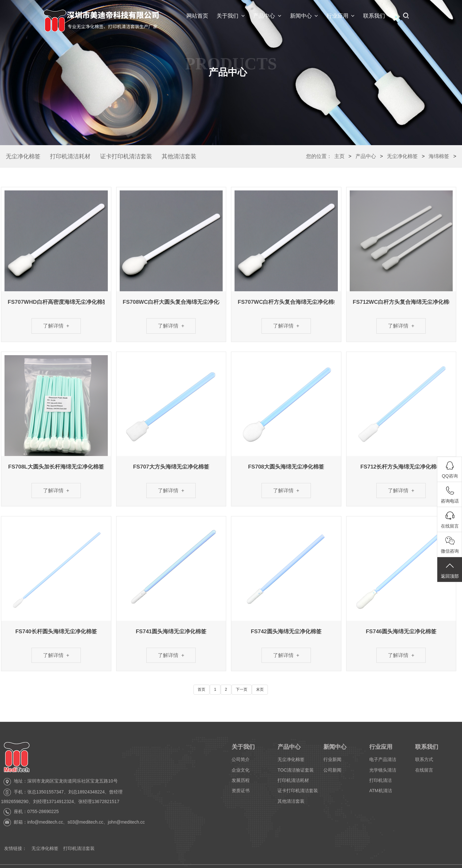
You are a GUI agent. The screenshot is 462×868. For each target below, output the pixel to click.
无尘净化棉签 (23, 156)
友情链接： (15, 853)
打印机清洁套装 (79, 853)
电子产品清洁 (383, 764)
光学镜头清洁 (383, 774)
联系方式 (424, 764)
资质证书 (241, 795)
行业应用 (341, 16)
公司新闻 (332, 774)
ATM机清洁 (381, 795)
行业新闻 (332, 764)
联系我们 (377, 16)
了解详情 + (56, 326)
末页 (260, 689)
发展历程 (241, 785)
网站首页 (197, 16)
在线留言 (424, 774)
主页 (339, 156)
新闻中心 (304, 16)
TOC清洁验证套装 (296, 774)
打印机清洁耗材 (70, 156)
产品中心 (267, 16)
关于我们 (231, 16)
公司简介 (241, 764)
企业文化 (241, 774)
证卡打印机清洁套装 (126, 156)
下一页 (242, 689)
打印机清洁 (381, 785)
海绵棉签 (439, 156)
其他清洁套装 (179, 156)
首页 (201, 689)
